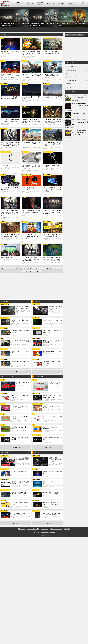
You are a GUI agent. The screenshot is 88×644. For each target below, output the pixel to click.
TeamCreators (45, 532)
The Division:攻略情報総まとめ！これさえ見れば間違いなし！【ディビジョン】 (80, 105)
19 (60, 268)
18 (57, 268)
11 (33, 268)
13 (40, 268)
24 (37, 271)
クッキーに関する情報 (33, 529)
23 (34, 271)
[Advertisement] (32, 287)
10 (30, 268)
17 (54, 268)
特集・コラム (72, 3)
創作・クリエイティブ (7, 377)
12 (37, 268)
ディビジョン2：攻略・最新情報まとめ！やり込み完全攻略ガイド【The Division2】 (79, 132)
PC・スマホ (51, 3)
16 (50, 268)
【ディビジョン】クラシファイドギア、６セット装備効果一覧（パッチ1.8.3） (80, 123)
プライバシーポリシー (56, 529)
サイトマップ (45, 529)
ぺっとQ (53, 532)
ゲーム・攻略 (29, 3)
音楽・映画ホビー (40, 3)
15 (47, 268)
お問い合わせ (22, 529)
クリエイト (61, 3)
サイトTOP (18, 3)
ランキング (83, 3)
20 (24, 271)
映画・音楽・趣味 (38, 377)
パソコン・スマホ (38, 301)
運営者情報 (67, 529)
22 (30, 271)
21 (27, 271)
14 (44, 268)
